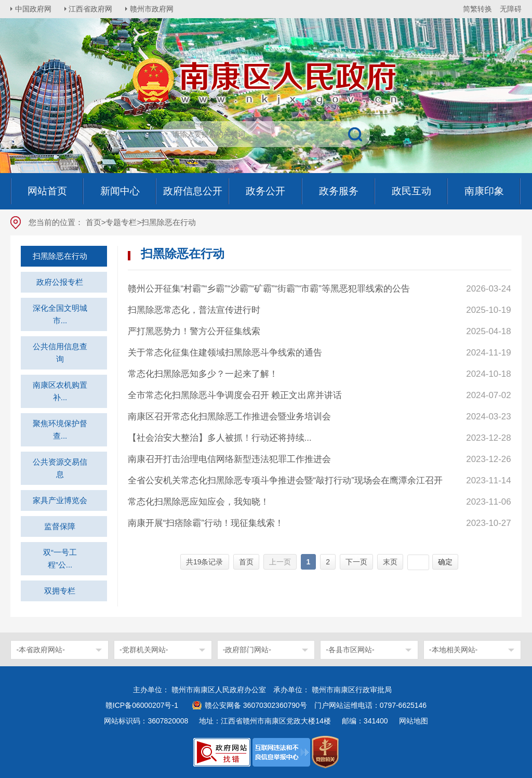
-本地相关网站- (453, 650)
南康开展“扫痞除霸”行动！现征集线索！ (206, 523)
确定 (445, 562)
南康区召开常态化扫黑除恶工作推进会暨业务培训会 (229, 417)
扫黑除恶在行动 (60, 256)
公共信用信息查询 (60, 353)
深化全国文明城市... (60, 314)
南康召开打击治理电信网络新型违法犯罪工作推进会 (229, 459)
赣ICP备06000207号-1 (142, 705)
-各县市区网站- (350, 650)
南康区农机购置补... (60, 391)
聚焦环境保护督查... (60, 430)
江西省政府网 (92, 9)
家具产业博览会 (60, 500)
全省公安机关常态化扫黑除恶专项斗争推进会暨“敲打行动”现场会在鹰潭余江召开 (285, 480)
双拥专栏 (60, 591)
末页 (390, 562)
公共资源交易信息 (60, 468)
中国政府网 (34, 9)
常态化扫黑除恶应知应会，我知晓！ (198, 502)
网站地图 (414, 721)
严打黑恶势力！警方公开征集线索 (194, 331)
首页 (94, 222)
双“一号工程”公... (60, 558)
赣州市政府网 (154, 9)
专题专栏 (121, 222)
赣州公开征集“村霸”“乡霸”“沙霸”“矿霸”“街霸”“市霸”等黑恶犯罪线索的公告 (269, 289)
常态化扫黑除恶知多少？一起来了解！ (203, 374)
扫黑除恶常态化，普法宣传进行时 (194, 310)
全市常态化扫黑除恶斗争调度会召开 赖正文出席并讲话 (235, 395)
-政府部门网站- (247, 650)
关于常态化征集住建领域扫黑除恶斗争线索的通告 (225, 353)
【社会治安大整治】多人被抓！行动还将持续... (220, 438)
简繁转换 (477, 9)
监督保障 (60, 526)
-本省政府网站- (40, 650)
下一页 (356, 562)
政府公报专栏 (60, 282)
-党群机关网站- (144, 650)
